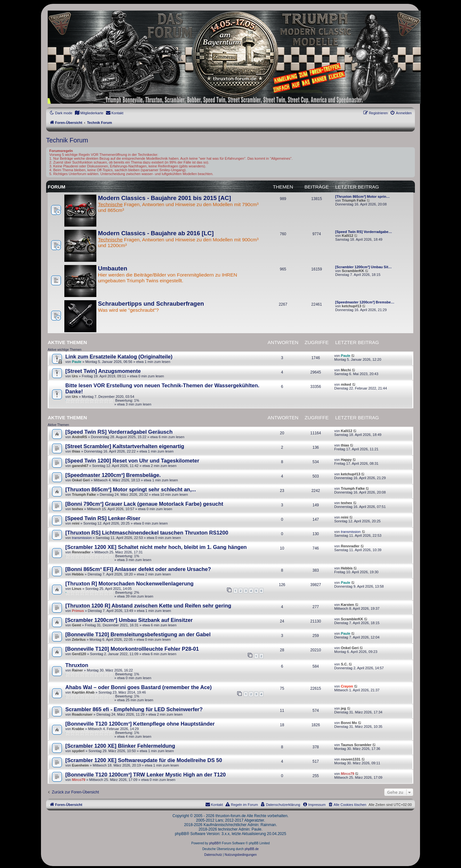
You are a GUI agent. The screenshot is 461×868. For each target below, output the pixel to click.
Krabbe (78, 729)
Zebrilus (79, 639)
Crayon (347, 686)
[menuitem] (89, 113)
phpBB (214, 843)
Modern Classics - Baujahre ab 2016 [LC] (156, 233)
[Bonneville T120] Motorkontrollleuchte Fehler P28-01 (132, 649)
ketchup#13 (352, 306)
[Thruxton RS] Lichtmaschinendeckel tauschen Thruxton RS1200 (147, 533)
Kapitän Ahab (83, 692)
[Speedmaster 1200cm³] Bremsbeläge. (113, 475)
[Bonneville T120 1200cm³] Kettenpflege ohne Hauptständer (140, 724)
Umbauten (113, 268)
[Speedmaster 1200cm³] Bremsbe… (365, 302)
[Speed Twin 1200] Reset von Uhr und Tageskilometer (132, 461)
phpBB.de (252, 849)
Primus (78, 611)
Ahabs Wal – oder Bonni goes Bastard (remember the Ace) (138, 687)
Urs (75, 376)
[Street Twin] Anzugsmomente (103, 371)
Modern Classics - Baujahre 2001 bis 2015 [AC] (164, 198)
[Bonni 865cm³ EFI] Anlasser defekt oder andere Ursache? (138, 569)
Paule (77, 362)
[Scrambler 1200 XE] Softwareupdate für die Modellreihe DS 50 (144, 760)
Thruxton (77, 665)
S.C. (344, 664)
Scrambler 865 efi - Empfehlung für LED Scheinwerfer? (134, 709)
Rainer (77, 670)
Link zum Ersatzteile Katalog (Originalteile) (119, 357)
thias (76, 451)
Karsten (348, 605)
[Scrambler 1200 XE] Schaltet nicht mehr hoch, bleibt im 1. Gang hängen (156, 547)
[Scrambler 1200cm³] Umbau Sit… (364, 267)
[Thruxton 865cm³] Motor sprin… (363, 197)
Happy (346, 460)
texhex (78, 509)
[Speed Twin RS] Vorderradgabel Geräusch (119, 432)
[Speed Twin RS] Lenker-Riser (103, 518)
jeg (344, 708)
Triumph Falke (354, 200)
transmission (82, 538)
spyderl (78, 751)
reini (76, 523)
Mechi (346, 370)
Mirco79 (79, 780)
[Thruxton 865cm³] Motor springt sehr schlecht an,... (131, 489)
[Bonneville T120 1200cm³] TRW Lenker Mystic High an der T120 (146, 775)
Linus (77, 589)
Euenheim (81, 765)
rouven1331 (351, 759)
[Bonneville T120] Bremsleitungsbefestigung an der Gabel (138, 634)
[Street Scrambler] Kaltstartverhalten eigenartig (125, 446)
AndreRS (80, 437)
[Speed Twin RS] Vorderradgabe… (364, 232)
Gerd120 (79, 654)
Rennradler (81, 552)
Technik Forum (67, 140)
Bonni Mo (349, 723)
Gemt (77, 625)
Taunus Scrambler (356, 745)
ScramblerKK (353, 271)
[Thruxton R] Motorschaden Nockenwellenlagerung (129, 583)
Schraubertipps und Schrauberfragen (151, 304)
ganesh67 (80, 466)
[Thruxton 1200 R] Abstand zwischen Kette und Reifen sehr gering (148, 606)
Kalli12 (348, 236)
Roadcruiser (82, 714)
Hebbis (78, 574)
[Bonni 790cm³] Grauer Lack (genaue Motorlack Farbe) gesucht (144, 504)
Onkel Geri (81, 480)
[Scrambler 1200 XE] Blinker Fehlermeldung (120, 746)
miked (346, 384)
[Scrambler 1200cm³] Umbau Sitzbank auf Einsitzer (129, 620)
